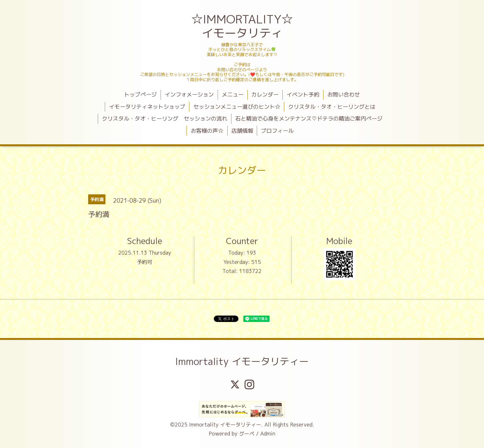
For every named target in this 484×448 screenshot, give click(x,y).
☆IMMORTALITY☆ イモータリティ (243, 26)
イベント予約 (303, 94)
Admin (268, 434)
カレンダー (265, 94)
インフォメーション (189, 94)
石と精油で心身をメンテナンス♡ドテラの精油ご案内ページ (309, 118)
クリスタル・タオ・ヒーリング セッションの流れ (165, 118)
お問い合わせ (344, 94)
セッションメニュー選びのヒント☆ (237, 107)
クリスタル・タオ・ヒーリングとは (332, 107)
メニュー (233, 94)
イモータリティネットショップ (147, 107)
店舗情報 (242, 131)
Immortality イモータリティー (242, 361)
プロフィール (277, 131)
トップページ (140, 94)
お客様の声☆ (207, 131)
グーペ (247, 434)
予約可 (145, 262)
